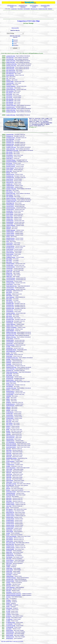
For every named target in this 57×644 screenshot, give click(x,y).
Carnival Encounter (11, 278)
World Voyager (10, 630)
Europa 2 (8, 490)
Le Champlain (9, 624)
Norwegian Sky (10, 378)
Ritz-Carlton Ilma (10, 485)
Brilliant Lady (9, 273)
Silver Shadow (9, 538)
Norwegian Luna (10, 142)
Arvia (7, 77)
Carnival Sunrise (10, 288)
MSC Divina (9, 190)
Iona (7, 78)
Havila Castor (9, 568)
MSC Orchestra (10, 318)
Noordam (8, 359)
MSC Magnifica (10, 302)
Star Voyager (9, 375)
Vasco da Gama (10, 439)
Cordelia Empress (10, 465)
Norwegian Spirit (10, 385)
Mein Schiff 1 (9, 262)
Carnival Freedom (10, 264)
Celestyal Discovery (11, 493)
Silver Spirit (9, 506)
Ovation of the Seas (11, 115)
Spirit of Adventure (10, 436)
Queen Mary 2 (9, 158)
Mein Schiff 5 (9, 292)
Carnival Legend (10, 340)
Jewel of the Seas (10, 335)
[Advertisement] (28, 15)
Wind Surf (8, 586)
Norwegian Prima (10, 178)
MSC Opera (9, 420)
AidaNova (8, 80)
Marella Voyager (10, 377)
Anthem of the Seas (11, 110)
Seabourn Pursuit (10, 546)
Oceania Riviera (10, 417)
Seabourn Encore (10, 503)
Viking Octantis (10, 532)
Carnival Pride (9, 348)
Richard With (9, 605)
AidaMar (8, 401)
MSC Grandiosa (10, 91)
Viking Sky (9, 473)
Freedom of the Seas (11, 147)
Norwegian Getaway (11, 160)
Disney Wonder (10, 355)
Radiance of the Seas (11, 332)
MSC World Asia (10, 73)
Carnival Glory (9, 268)
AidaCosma (9, 85)
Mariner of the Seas (11, 193)
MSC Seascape (10, 102)
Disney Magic (9, 356)
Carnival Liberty (10, 265)
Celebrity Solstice (10, 233)
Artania (8, 487)
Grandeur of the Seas (11, 388)
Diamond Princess (10, 238)
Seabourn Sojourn (10, 516)
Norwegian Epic (10, 146)
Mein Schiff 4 (9, 299)
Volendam (8, 434)
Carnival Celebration (11, 86)
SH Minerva (9, 616)
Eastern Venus (10, 541)
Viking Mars (9, 477)
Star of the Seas (10, 58)
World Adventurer (10, 632)
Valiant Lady (9, 276)
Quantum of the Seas (11, 112)
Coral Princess (10, 323)
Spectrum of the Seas (11, 109)
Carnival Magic (10, 224)
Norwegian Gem (10, 305)
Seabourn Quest (10, 514)
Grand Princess (10, 281)
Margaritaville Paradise (11, 458)
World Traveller (10, 635)
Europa (8, 535)
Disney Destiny (10, 170)
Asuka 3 (8, 460)
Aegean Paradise (10, 549)
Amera (8, 508)
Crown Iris (8, 496)
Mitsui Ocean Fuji (10, 512)
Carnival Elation (10, 394)
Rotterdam (9, 294)
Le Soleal (8, 610)
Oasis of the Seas (10, 67)
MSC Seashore (10, 104)
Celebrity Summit (10, 329)
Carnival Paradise (10, 393)
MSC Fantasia (9, 195)
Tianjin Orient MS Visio (11, 286)
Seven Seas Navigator (11, 536)
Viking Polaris (9, 530)
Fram (7, 599)
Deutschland (9, 551)
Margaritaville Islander (11, 350)
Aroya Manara (9, 155)
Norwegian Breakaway (11, 162)
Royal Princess (10, 181)
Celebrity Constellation (11, 327)
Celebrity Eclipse (10, 232)
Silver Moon (9, 500)
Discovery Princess (11, 166)
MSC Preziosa (9, 192)
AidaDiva (8, 410)
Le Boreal (8, 614)
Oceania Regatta (10, 527)
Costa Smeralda (10, 83)
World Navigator (10, 634)
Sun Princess (9, 97)
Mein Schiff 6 (9, 296)
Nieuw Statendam (10, 297)
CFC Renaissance (10, 442)
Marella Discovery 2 (11, 404)
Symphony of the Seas (11, 64)
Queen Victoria (10, 339)
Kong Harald (9, 608)
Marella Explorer (10, 380)
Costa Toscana (10, 88)
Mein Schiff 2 (9, 259)
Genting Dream (10, 157)
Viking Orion (9, 471)
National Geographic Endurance (14, 594)
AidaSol (8, 399)
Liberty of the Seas (11, 149)
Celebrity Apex (9, 219)
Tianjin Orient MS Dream (12, 372)
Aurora (8, 383)
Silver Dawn (9, 501)
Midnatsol (8, 565)
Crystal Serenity (10, 412)
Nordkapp (8, 600)
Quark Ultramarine (10, 587)
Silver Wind (9, 559)
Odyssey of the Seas (11, 105)
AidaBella (8, 409)
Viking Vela (9, 457)
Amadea (8, 533)
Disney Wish (9, 171)
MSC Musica (9, 316)
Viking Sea (9, 479)
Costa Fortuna (9, 284)
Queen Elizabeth (10, 331)
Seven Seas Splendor (11, 444)
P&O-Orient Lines (34, 9)
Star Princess (9, 96)
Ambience (8, 402)
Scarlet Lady (9, 272)
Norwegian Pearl (10, 307)
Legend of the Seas (11, 56)
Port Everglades (27, 9)
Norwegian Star (10, 321)
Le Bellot (8, 621)
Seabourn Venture (10, 547)
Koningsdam (9, 291)
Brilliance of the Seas (11, 337)
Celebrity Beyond (10, 185)
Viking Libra (9, 452)
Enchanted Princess (11, 165)
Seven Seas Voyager (11, 492)
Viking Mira (9, 453)
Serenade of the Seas (11, 334)
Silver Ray (9, 449)
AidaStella (8, 396)
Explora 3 (8, 390)
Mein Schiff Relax (10, 139)
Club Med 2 (9, 584)
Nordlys (8, 606)
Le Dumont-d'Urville (11, 626)
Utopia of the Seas (10, 62)
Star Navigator (9, 386)
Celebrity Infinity (10, 326)
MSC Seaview (9, 154)
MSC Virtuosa (9, 93)
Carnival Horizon (10, 209)
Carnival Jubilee (10, 81)
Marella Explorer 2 (10, 391)
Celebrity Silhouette (11, 230)
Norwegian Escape (11, 138)
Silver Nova (9, 450)
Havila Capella (9, 570)
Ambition (8, 466)
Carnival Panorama (11, 208)
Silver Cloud (9, 563)
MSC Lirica (9, 422)
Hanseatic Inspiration (11, 578)
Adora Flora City (10, 182)
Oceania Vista (9, 414)
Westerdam (9, 361)
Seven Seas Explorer (11, 447)
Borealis (8, 431)
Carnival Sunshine (10, 283)
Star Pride (8, 591)
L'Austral (8, 613)
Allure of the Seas (10, 69)
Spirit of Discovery (10, 437)
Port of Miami (20, 9)
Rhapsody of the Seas (11, 367)
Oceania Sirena (10, 528)
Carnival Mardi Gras (11, 89)
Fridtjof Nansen (10, 554)
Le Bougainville (10, 627)
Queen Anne (9, 256)
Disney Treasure (10, 168)
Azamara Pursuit (10, 524)
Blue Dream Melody (11, 495)
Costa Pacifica (9, 243)
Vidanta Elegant (10, 576)
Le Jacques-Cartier (11, 622)
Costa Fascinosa (10, 252)
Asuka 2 (8, 463)
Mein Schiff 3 (9, 300)
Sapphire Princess (10, 240)
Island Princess (10, 310)
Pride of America (10, 366)
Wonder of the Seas (11, 61)
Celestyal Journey (10, 441)
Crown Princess (10, 249)
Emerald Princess (10, 248)
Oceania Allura (10, 415)
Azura (8, 241)
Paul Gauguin (9, 557)
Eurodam (8, 347)
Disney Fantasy (10, 214)
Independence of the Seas (12, 150)
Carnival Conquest (10, 267)
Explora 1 (8, 428)
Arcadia (8, 353)
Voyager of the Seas (11, 201)
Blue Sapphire (9, 509)
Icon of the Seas (10, 59)
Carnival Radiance (10, 289)
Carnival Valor (9, 270)
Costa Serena (9, 244)
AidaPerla (8, 229)
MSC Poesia (9, 315)
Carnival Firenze (10, 206)
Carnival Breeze (10, 222)
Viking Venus (9, 474)
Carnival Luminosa (10, 313)
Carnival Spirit (9, 343)
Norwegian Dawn (10, 319)
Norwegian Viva (10, 176)
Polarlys (8, 603)
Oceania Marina (10, 418)
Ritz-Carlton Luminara (11, 484)
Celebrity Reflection (11, 225)
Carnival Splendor (10, 246)
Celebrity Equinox (10, 235)
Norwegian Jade (10, 304)
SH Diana (8, 597)
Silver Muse (9, 498)
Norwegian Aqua (10, 144)
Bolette (8, 429)
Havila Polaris (9, 573)
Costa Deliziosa (10, 311)
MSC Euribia (9, 94)
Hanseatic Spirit (10, 579)
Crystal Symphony (10, 461)
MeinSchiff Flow (10, 141)
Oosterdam (9, 364)
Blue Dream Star (10, 544)
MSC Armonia (9, 425)
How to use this (15, 28)
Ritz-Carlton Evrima (11, 543)
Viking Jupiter (9, 469)
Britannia (8, 173)
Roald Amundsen (10, 555)
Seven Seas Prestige (11, 382)
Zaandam (8, 433)
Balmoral (8, 488)
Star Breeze (9, 592)
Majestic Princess (10, 174)
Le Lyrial (8, 611)
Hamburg (8, 583)
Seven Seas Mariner (11, 468)
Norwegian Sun (10, 370)
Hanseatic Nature (10, 581)
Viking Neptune (10, 481)
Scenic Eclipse (10, 562)
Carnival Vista (9, 211)
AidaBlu (8, 398)
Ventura (8, 237)
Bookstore (50, 9)
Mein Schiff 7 (9, 260)
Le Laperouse (9, 619)
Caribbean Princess (11, 257)
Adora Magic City (10, 203)
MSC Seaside (9, 152)
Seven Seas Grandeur (11, 445)
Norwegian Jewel (10, 308)
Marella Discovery (10, 406)
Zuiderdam (9, 363)
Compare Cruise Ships (43, 9)
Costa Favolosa (10, 254)
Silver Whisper (9, 540)
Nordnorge (9, 602)
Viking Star (9, 476)
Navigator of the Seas (11, 189)
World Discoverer (10, 637)
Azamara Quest (10, 517)
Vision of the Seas (10, 369)
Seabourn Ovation (10, 504)
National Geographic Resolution (14, 595)
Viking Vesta (9, 455)
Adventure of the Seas (11, 200)
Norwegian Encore (10, 107)
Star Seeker (9, 629)
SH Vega (8, 618)
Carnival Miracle (10, 342)
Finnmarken (9, 575)
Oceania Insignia (10, 522)
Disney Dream (9, 216)
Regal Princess (10, 179)
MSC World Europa (11, 70)
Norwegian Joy (10, 136)
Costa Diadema (10, 213)
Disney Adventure (10, 75)
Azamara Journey (10, 525)
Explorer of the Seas (11, 198)
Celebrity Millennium (11, 324)
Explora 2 (8, 426)
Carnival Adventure (11, 280)
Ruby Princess (9, 251)
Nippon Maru (9, 552)
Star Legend (9, 589)
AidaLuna (8, 407)
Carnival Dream (10, 221)
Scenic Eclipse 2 (10, 560)
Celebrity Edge (10, 217)
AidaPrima (9, 227)
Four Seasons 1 (10, 511)
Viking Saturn (9, 482)
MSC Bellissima (10, 101)
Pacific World (9, 374)
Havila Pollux (9, 571)
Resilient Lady (9, 275)
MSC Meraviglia (10, 99)
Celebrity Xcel (9, 184)
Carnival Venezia (10, 205)
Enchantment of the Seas (12, 358)
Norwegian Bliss (10, 134)
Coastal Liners (14, 9)
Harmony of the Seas (11, 66)
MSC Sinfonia (9, 423)
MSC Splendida (10, 197)
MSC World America (11, 72)
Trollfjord (8, 567)
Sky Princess (9, 163)
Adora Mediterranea (11, 351)
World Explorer (10, 638)
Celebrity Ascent (10, 187)
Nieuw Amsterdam (10, 345)
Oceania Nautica (10, 520)
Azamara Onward (10, 519)
